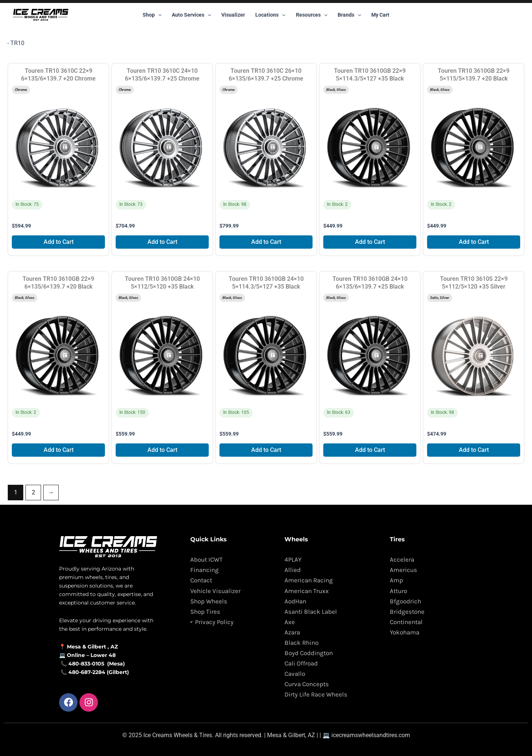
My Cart (380, 15)
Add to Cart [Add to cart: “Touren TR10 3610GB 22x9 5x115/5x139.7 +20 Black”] (474, 242)
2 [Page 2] (33, 492)
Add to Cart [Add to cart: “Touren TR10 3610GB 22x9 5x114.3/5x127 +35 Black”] (370, 242)
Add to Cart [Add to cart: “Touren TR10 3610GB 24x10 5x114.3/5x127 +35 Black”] (266, 450)
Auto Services (191, 15)
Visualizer (233, 15)
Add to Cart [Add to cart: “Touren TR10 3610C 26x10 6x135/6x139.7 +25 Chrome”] (266, 242)
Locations (270, 15)
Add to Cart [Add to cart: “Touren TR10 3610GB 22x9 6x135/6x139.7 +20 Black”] (59, 450)
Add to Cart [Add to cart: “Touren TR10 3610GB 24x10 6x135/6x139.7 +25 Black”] (370, 450)
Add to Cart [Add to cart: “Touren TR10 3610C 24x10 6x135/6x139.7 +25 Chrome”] (162, 242)
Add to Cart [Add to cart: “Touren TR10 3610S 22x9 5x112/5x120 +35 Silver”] (474, 450)
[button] (158, 15)
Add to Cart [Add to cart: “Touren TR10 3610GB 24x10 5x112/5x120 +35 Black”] (162, 450)
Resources (312, 15)
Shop (152, 15)
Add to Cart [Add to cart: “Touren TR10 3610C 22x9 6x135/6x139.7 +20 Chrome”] (59, 242)
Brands (349, 15)
